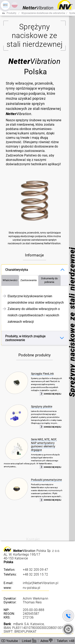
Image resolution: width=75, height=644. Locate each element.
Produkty (11, 13)
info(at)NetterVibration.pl (41, 583)
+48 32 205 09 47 (35, 570)
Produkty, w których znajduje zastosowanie (25, 338)
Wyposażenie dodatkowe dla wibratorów (43, 13)
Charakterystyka (17, 270)
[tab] (10, 280)
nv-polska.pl (32, 588)
